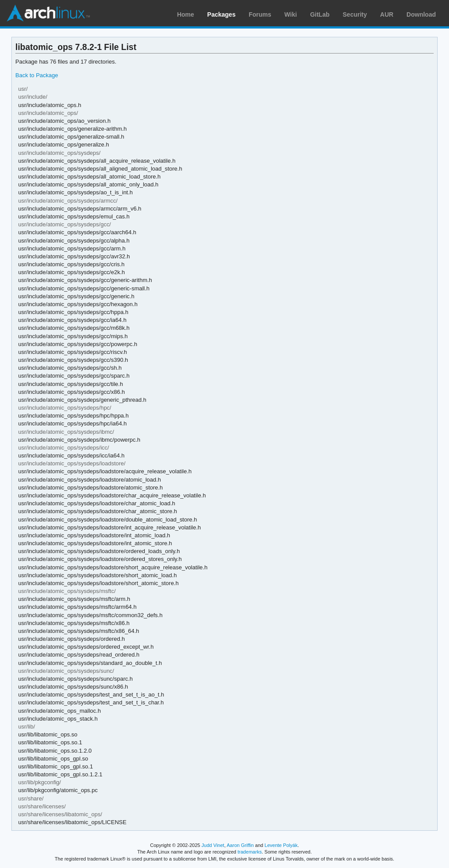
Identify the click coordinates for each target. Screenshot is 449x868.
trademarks (250, 852)
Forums (260, 14)
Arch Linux (48, 13)
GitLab (320, 14)
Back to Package (37, 75)
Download (421, 14)
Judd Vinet (213, 845)
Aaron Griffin (240, 845)
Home (186, 14)
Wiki (291, 14)
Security (355, 14)
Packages (222, 14)
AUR (387, 14)
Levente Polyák (281, 845)
